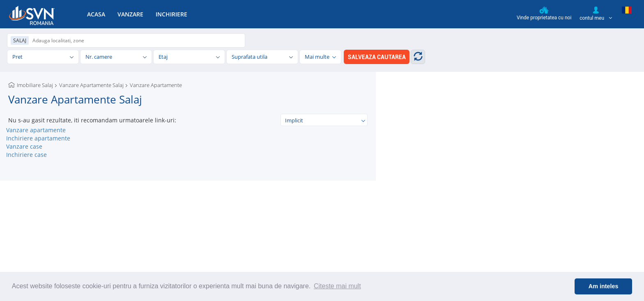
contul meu (596, 14)
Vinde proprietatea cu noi (544, 13)
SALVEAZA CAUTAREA (377, 57)
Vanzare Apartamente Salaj (91, 85)
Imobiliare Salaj (35, 85)
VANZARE (130, 14)
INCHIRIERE (171, 14)
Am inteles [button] (604, 286)
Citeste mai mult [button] (337, 286)
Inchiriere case (26, 155)
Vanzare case (24, 146)
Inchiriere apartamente (38, 138)
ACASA (96, 14)
